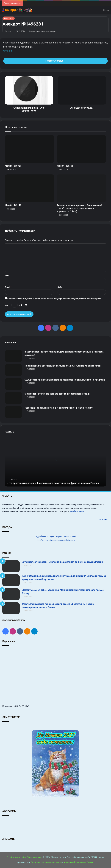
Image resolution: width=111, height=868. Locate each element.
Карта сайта (21, 857)
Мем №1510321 (13, 166)
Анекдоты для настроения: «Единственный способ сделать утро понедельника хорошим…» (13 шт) (79, 208)
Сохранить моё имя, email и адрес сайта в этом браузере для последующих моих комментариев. (54, 299)
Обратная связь (34, 857)
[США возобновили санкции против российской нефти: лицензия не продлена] (14, 384)
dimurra (8, 31)
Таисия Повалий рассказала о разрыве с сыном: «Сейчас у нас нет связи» (63, 366)
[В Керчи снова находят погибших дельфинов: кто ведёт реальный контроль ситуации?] (14, 356)
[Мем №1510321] (30, 149)
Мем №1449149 (13, 205)
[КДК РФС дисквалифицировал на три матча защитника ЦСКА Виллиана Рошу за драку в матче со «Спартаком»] (11, 580)
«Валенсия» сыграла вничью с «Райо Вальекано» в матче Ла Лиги (59, 408)
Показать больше (55, 61)
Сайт (60, 287)
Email (8, 287)
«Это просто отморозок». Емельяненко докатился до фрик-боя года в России (62, 562)
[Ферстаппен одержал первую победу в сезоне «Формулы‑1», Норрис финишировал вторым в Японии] (11, 608)
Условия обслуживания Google (79, 862)
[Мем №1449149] (30, 188)
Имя (8, 276)
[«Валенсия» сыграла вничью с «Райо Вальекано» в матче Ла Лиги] (14, 412)
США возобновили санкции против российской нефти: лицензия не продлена (65, 380)
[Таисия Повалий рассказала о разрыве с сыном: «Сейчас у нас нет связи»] (14, 370)
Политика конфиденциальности (46, 862)
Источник (8, 51)
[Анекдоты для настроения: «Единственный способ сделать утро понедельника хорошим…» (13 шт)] (81, 188)
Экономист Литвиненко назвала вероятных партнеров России (57, 394)
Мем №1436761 (65, 166)
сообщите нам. (77, 511)
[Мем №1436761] (81, 149)
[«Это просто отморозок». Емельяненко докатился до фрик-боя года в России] (11, 566)
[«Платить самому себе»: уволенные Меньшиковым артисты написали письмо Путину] (11, 594)
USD (16, 706)
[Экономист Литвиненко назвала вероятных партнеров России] (14, 398)
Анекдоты (9, 18)
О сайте (11, 857)
